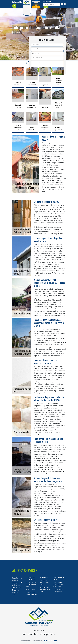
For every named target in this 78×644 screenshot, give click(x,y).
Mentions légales (50, 641)
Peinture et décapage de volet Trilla (58, 585)
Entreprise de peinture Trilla (58, 591)
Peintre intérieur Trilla (59, 579)
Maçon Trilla (30, 590)
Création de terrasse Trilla (31, 579)
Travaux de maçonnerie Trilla (44, 582)
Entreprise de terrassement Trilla (31, 585)
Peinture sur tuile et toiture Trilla (45, 590)
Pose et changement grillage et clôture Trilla (17, 584)
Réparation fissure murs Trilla (17, 592)
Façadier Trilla (17, 578)
